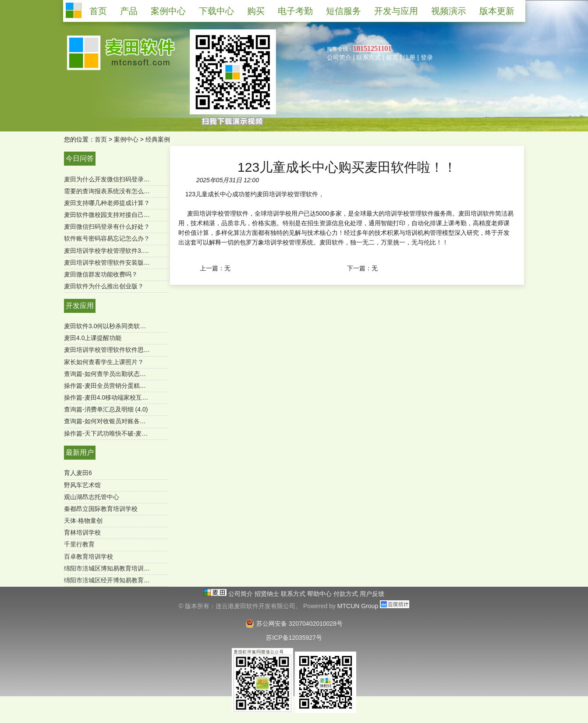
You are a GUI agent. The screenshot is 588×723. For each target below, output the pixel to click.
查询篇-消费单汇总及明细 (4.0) (106, 409)
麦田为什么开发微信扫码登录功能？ (113, 179)
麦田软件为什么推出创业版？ (104, 286)
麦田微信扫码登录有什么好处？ (107, 227)
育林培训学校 (82, 532)
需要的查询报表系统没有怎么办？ (110, 191)
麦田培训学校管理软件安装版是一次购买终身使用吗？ (138, 262)
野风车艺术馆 (82, 485)
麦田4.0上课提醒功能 (93, 338)
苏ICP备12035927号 (294, 638)
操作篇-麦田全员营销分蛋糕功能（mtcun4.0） (127, 386)
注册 (409, 57)
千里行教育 (79, 544)
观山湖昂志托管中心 (92, 497)
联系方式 (368, 57)
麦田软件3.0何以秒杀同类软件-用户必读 (118, 326)
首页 (101, 139)
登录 (427, 57)
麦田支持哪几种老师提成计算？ (107, 203)
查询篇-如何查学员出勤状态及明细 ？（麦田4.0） (131, 374)
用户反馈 (372, 594)
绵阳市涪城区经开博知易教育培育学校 (116, 580)
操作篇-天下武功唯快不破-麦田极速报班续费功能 (130, 433)
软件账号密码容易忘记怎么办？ (107, 238)
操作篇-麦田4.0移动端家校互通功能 (112, 397)
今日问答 (80, 158)
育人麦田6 (78, 473)
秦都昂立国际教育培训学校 (101, 509)
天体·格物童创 (83, 521)
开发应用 (80, 306)
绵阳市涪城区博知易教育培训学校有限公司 (122, 568)
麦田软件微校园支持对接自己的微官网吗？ (122, 215)
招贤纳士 (268, 594)
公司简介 (339, 57)
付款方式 (347, 594)
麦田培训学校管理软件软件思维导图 (113, 350)
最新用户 (80, 452)
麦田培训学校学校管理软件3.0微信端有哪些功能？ (133, 251)
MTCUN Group (358, 606)
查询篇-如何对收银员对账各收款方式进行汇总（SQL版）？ (145, 421)
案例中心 (126, 139)
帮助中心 (320, 594)
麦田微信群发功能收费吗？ (101, 274)
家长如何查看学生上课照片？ (104, 362)
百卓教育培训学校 (89, 556)
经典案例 (158, 139)
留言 (392, 57)
